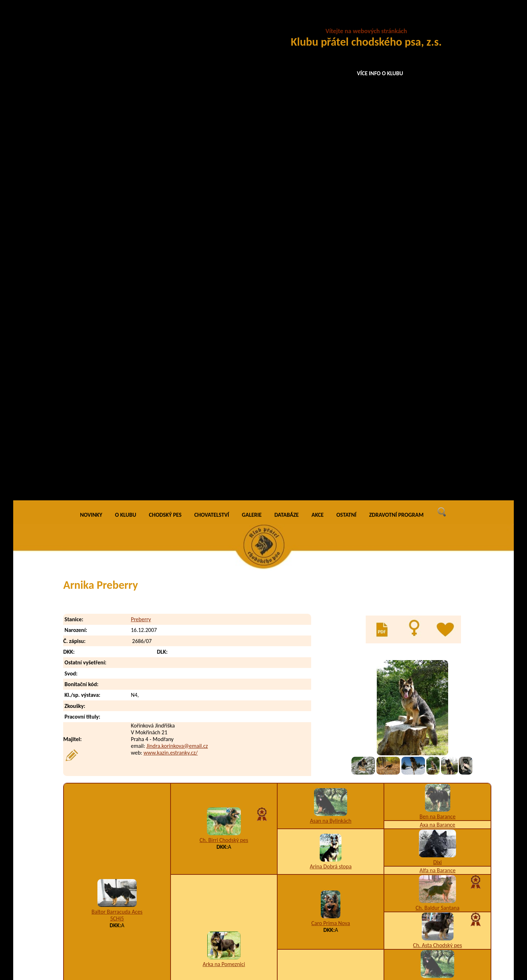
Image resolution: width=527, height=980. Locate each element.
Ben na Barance (438, 323)
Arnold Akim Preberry (121, 916)
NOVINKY (91, 21)
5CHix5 (331, 646)
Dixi (437, 369)
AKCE (318, 21)
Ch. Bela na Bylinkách (438, 804)
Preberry (141, 126)
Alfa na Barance (438, 377)
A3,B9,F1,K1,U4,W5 (336, 901)
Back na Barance (437, 564)
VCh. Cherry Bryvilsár (331, 782)
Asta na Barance (437, 601)
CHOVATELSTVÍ (212, 21)
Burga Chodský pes (331, 493)
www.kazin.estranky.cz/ (171, 259)
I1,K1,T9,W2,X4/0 (224, 748)
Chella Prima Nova (437, 729)
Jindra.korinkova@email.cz (177, 252)
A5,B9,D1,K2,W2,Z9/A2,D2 (344, 916)
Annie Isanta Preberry (121, 887)
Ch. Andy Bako (438, 766)
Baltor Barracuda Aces (117, 418)
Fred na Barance (331, 579)
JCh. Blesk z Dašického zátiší (331, 703)
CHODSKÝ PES (165, 21)
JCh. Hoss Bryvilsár (437, 639)
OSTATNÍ (346, 21)
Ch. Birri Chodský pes (224, 346)
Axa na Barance (438, 331)
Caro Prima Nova (331, 430)
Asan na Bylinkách (331, 327)
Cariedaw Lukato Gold (224, 741)
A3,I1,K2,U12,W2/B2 (224, 609)
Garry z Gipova (224, 602)
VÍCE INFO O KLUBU (380, 73)
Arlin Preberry (113, 901)
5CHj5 (117, 425)
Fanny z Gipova (331, 640)
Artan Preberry (113, 930)
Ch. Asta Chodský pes (438, 452)
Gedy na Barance (437, 691)
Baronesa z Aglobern (438, 654)
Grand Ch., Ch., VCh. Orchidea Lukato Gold (117, 660)
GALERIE (252, 21)
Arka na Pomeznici (224, 471)
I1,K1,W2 (117, 667)
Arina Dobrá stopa (331, 373)
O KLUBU (125, 21)
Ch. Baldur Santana (438, 414)
